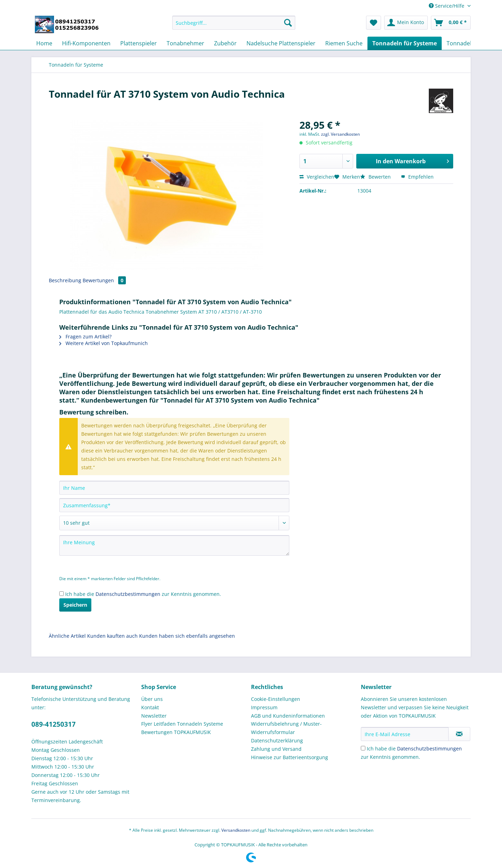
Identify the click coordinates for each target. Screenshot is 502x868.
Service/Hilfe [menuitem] (447, 6)
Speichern (75, 605)
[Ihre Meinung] (174, 545)
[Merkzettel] (374, 23)
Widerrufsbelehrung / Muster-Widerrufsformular (286, 728)
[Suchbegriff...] (234, 23)
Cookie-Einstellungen (276, 699)
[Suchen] (288, 23)
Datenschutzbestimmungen (128, 594)
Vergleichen (317, 177)
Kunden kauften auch (112, 636)
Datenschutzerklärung (277, 740)
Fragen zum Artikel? (85, 336)
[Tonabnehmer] (185, 43)
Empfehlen (417, 177)
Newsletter (154, 716)
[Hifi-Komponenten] (86, 43)
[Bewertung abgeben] (174, 523)
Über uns (152, 699)
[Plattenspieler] (139, 43)
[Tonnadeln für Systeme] (405, 43)
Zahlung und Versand (276, 749)
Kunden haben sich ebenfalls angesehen (187, 636)
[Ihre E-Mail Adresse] (405, 734)
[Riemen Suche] (344, 43)
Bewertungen (104, 280)
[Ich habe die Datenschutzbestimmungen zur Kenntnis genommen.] (62, 594)
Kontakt (150, 707)
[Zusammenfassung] (174, 505)
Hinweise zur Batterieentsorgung (290, 757)
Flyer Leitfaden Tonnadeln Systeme (182, 724)
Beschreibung (65, 280)
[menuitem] (234, 26)
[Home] (44, 43)
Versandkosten (236, 830)
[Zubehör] (225, 43)
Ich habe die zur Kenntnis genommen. (143, 594)
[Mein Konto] (406, 23)
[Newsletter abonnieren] (459, 734)
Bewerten (376, 177)
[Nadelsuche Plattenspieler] (281, 43)
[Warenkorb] (451, 23)
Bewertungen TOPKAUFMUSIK (176, 732)
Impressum (264, 707)
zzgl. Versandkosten (340, 134)
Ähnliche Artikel (67, 636)
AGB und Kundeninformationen (288, 716)
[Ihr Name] (174, 488)
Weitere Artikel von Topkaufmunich (104, 343)
